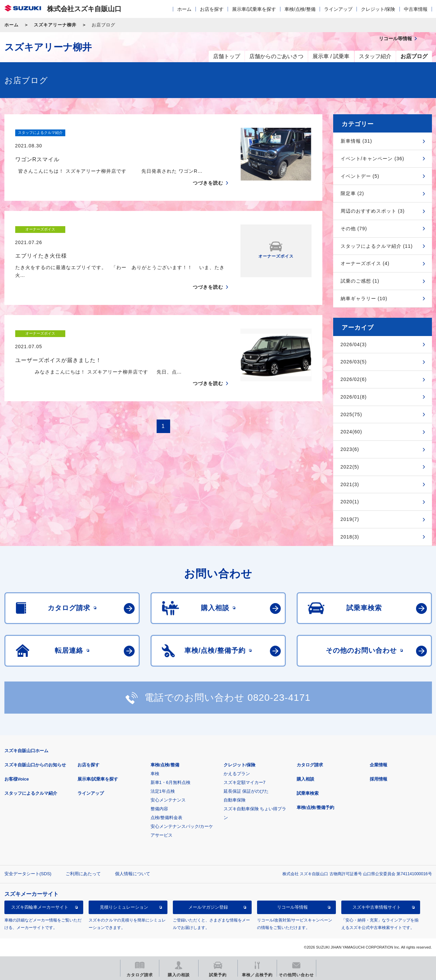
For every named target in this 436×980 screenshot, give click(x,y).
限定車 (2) (352, 193)
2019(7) (350, 519)
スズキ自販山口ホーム (26, 751)
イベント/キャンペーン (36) (373, 159)
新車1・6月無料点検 (170, 782)
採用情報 (378, 779)
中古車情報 (416, 9)
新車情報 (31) (357, 141)
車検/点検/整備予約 (315, 807)
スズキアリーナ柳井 (55, 25)
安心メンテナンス (168, 800)
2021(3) (350, 484)
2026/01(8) (354, 397)
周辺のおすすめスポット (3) (373, 211)
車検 (155, 774)
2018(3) (350, 537)
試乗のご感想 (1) (360, 281)
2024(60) (351, 432)
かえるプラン (237, 774)
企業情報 (378, 765)
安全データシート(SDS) (28, 874)
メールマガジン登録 (208, 907)
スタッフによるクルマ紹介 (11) (377, 246)
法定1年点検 (163, 791)
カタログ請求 (310, 765)
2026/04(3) (354, 344)
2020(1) (350, 502)
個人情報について (133, 874)
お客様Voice (17, 779)
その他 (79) (354, 229)
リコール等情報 (292, 907)
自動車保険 (235, 800)
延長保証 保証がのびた (246, 791)
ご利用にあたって (83, 874)
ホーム (184, 9)
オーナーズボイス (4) (365, 263)
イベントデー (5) (360, 176)
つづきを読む (208, 170)
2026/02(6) (354, 379)
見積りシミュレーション (124, 907)
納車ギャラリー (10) (364, 298)
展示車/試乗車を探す (254, 9)
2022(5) (350, 467)
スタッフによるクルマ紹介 (31, 793)
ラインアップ (338, 9)
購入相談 (305, 779)
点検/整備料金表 (167, 818)
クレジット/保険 (378, 9)
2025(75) (351, 414)
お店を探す (212, 9)
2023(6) (350, 449)
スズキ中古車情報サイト (377, 907)
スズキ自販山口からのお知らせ (35, 765)
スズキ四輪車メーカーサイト (40, 907)
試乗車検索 (308, 793)
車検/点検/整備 (300, 9)
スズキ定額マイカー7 (245, 782)
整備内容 (159, 809)
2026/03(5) (354, 362)
